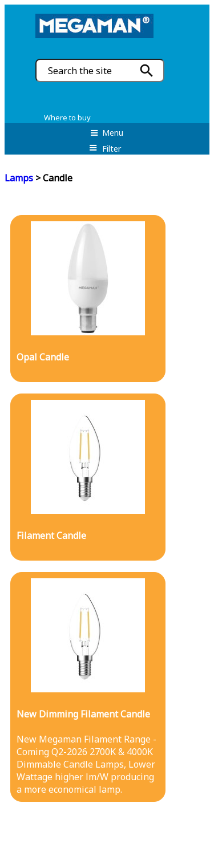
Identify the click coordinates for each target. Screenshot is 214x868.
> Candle (53, 178)
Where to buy (67, 117)
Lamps (19, 178)
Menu (107, 133)
